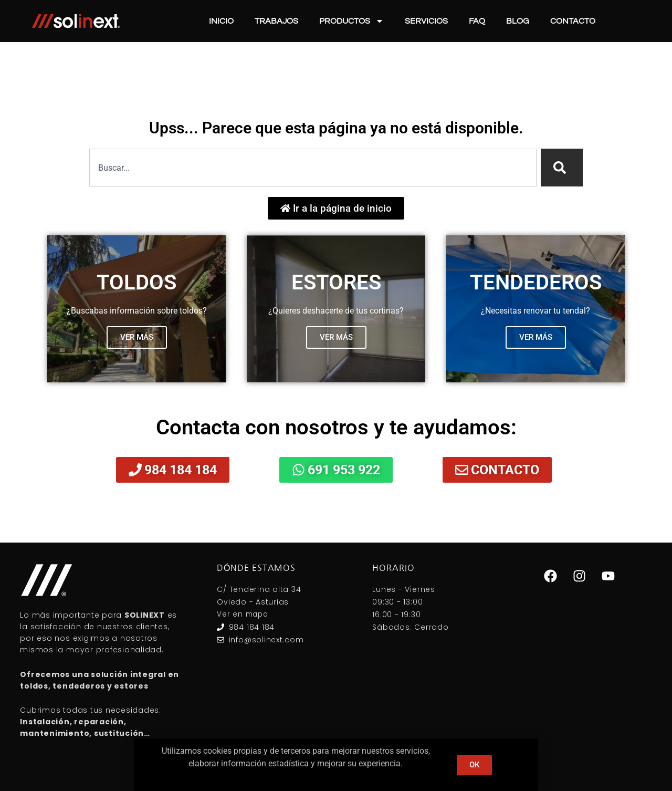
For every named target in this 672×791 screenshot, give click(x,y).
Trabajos (276, 21)
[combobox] (313, 168)
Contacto (573, 21)
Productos (351, 21)
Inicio (221, 21)
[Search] (562, 168)
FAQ (477, 21)
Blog (518, 21)
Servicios (426, 21)
